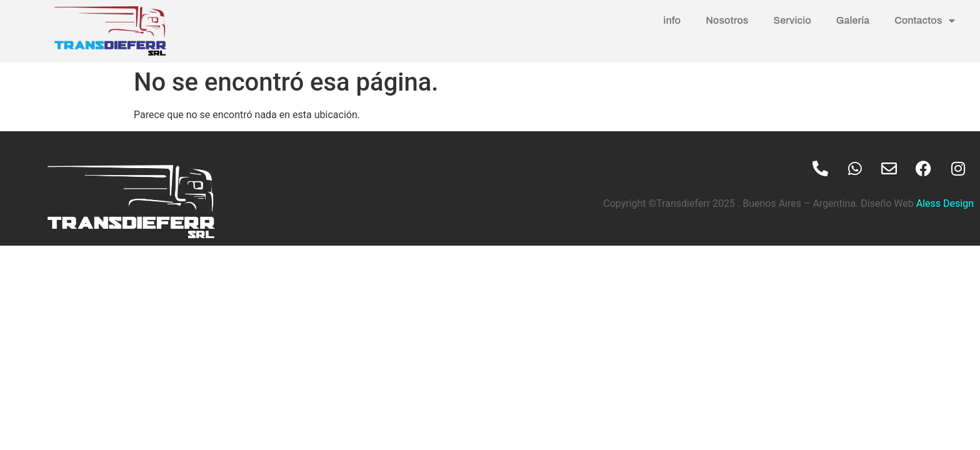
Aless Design (944, 203)
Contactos (924, 21)
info (672, 20)
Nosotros (727, 20)
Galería (853, 20)
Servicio (792, 20)
